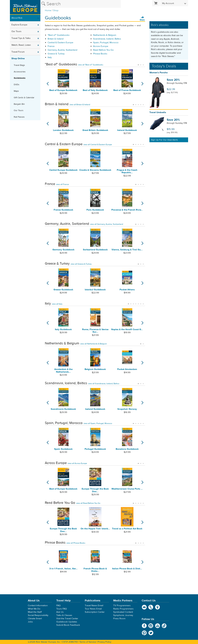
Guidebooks (20, 78)
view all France (62, 184)
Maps (16, 91)
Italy (50, 57)
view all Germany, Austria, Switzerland (107, 224)
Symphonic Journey (123, 615)
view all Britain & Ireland (80, 105)
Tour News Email (93, 609)
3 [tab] (143, 64)
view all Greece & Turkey (81, 264)
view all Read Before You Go (88, 503)
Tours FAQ (61, 609)
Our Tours (16, 31)
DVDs (17, 85)
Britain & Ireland (56, 39)
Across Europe (101, 46)
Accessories (20, 72)
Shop (56, 10)
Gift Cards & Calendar (24, 98)
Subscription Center (95, 612)
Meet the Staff (35, 612)
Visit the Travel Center (67, 619)
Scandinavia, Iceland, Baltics (107, 39)
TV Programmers (122, 606)
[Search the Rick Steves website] (81, 4)
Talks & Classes (64, 615)
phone (151, 607)
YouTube (158, 626)
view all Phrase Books (76, 543)
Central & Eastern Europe (60, 43)
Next (143, 86)
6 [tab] (141, 303)
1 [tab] (138, 64)
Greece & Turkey (56, 54)
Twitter (151, 633)
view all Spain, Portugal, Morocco (98, 423)
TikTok (164, 626)
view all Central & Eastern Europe (98, 145)
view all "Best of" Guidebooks (91, 65)
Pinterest (144, 633)
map (158, 607)
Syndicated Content (123, 612)
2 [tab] (141, 64)
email (144, 607)
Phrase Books (100, 54)
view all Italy (57, 304)
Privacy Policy (104, 642)
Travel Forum (18, 52)
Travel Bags (19, 65)
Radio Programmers (123, 609)
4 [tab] (141, 104)
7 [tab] (143, 303)
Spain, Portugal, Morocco (106, 43)
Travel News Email (94, 606)
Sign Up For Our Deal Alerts (164, 140)
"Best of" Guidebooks (59, 35)
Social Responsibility (38, 615)
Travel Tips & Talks (21, 38)
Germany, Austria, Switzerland (62, 50)
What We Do (34, 609)
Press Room (119, 619)
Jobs (30, 622)
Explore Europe (19, 25)
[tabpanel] (63, 86)
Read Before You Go (103, 50)
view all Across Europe (77, 463)
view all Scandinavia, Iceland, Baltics (104, 384)
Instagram (151, 626)
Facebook (144, 626)
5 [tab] (143, 104)
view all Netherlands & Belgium (94, 344)
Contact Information (38, 606)
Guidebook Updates (67, 622)
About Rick (17, 18)
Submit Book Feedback (68, 625)
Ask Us (60, 612)
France (51, 46)
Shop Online (18, 58)
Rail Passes (19, 117)
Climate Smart (35, 619)
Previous (47, 86)
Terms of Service (88, 642)
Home (48, 10)
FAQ (58, 606)
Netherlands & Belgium (105, 35)
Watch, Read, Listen (21, 45)
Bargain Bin (19, 104)
